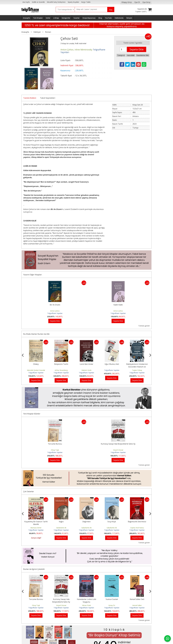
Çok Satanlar (29, 491)
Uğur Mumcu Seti (112, 364)
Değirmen (86, 522)
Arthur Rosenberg (61, 370)
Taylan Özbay (137, 370)
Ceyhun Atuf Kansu (137, 528)
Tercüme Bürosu (55, 444)
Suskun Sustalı (112, 599)
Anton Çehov (55, 311)
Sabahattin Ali (61, 528)
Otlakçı (36, 364)
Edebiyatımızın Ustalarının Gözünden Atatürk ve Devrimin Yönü (137, 367)
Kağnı (61, 522)
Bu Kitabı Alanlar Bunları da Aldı (36, 334)
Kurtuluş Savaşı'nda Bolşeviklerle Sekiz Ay (118, 444)
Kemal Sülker (137, 605)
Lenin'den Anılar (86, 364)
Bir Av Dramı (55, 305)
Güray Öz (112, 605)
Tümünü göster (144, 326)
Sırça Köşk (112, 522)
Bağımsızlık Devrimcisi (137, 522)
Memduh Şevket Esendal (36, 370)
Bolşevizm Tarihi (61, 364)
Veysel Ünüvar (118, 450)
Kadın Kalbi (118, 305)
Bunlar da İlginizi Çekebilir (34, 569)
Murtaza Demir (36, 528)
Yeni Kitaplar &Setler (32, 414)
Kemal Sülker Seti (137, 599)
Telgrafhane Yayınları (55, 313)
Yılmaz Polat (86, 605)
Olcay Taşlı (55, 450)
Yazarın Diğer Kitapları (33, 275)
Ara (111, 10)
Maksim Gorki (86, 370)
